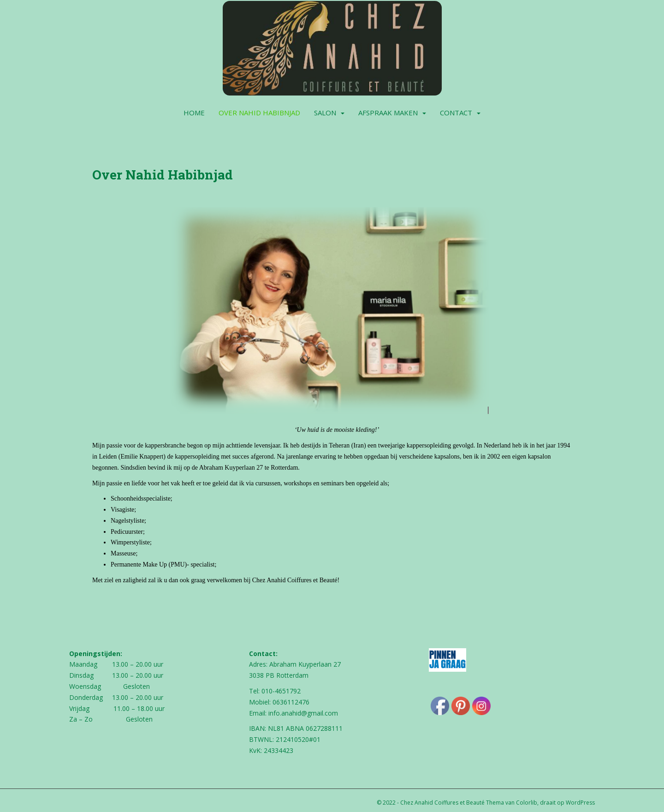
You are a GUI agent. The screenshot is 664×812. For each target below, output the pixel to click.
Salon (325, 113)
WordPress (580, 803)
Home (194, 113)
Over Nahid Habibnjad (259, 113)
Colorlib (527, 803)
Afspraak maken (388, 113)
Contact (456, 113)
